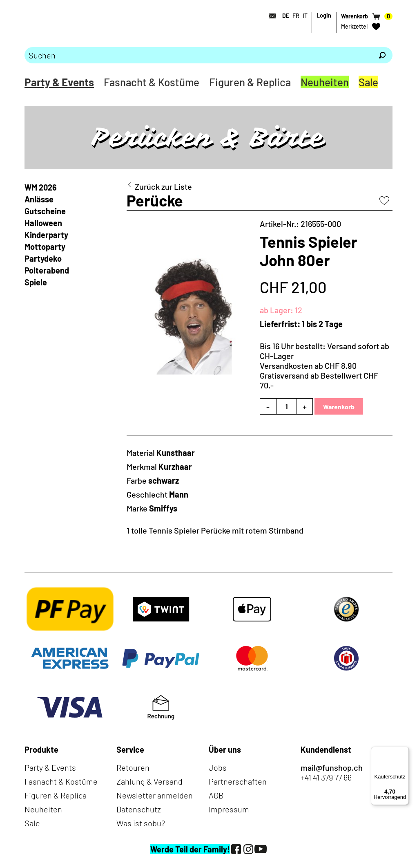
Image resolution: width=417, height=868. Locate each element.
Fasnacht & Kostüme (152, 82)
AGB (216, 795)
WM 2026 (41, 187)
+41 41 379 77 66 (326, 777)
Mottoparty (45, 247)
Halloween (43, 223)
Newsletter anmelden (155, 795)
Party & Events (59, 82)
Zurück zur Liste (163, 186)
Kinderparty (46, 235)
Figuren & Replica (250, 82)
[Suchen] (382, 55)
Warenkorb (339, 407)
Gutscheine (45, 211)
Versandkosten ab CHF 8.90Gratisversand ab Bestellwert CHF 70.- (319, 375)
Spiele (36, 282)
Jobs (218, 767)
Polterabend (47, 270)
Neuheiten (325, 82)
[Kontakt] (270, 16)
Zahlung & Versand (149, 781)
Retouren (133, 767)
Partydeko (43, 258)
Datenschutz (139, 809)
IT (305, 16)
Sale (368, 82)
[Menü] (404, 751)
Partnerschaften (238, 781)
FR (296, 16)
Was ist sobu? (141, 823)
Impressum (229, 809)
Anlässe (39, 199)
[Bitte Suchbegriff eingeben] (198, 55)
